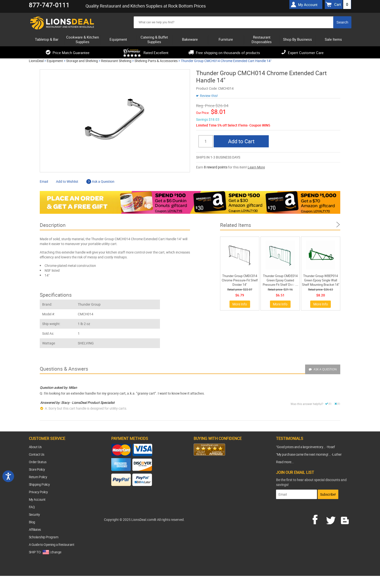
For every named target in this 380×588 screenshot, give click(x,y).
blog (345, 519)
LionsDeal (36, 61)
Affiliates (35, 529)
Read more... (285, 462)
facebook (318, 519)
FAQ (32, 507)
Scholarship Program (44, 537)
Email (44, 181)
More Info (240, 304)
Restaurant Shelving (116, 61)
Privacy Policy (38, 492)
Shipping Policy (39, 484)
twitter (332, 519)
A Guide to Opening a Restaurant (52, 544)
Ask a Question (100, 181)
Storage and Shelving (82, 61)
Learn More (256, 167)
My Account (37, 499)
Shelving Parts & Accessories (156, 61)
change (56, 552)
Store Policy (37, 469)
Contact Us (37, 454)
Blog (32, 522)
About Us (35, 447)
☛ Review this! (207, 96)
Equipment (55, 61)
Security (34, 514)
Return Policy (38, 477)
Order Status (38, 462)
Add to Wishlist (67, 181)
